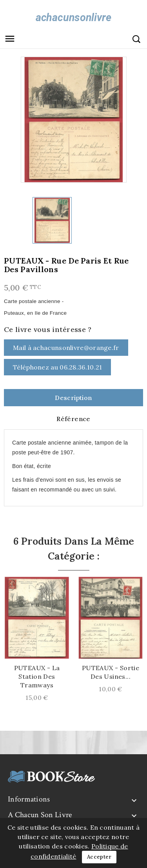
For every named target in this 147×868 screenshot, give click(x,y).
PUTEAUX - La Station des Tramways (37, 676)
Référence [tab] (73, 419)
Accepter (99, 857)
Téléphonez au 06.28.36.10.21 (57, 367)
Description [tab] (73, 398)
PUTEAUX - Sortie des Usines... (111, 672)
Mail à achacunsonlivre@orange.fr (66, 348)
